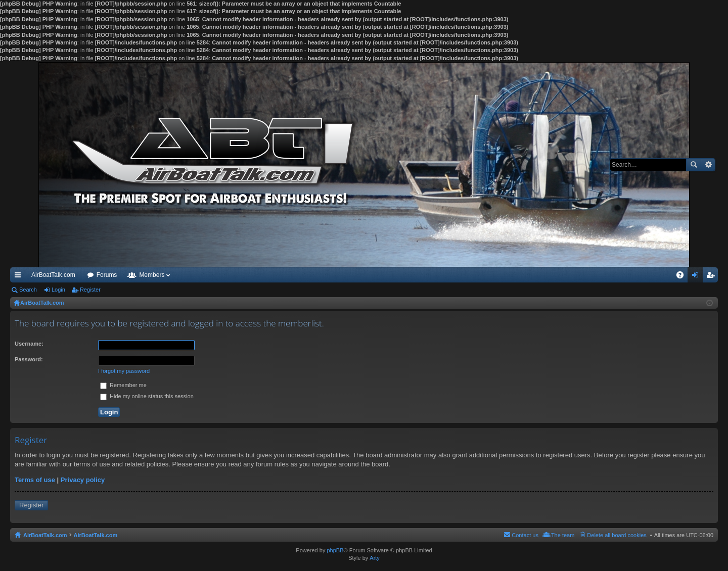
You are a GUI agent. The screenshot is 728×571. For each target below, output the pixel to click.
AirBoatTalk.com (53, 275)
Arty (375, 558)
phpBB (335, 550)
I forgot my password (124, 371)
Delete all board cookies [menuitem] (617, 535)
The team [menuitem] (563, 535)
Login (58, 290)
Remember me (123, 385)
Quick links (20, 277)
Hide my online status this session (147, 396)
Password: (29, 359)
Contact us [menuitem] (525, 535)
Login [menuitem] (697, 277)
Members (152, 275)
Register (90, 290)
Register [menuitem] (713, 277)
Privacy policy (83, 480)
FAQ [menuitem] (683, 277)
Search (694, 165)
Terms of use (35, 480)
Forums (107, 275)
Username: (29, 344)
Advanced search (708, 165)
